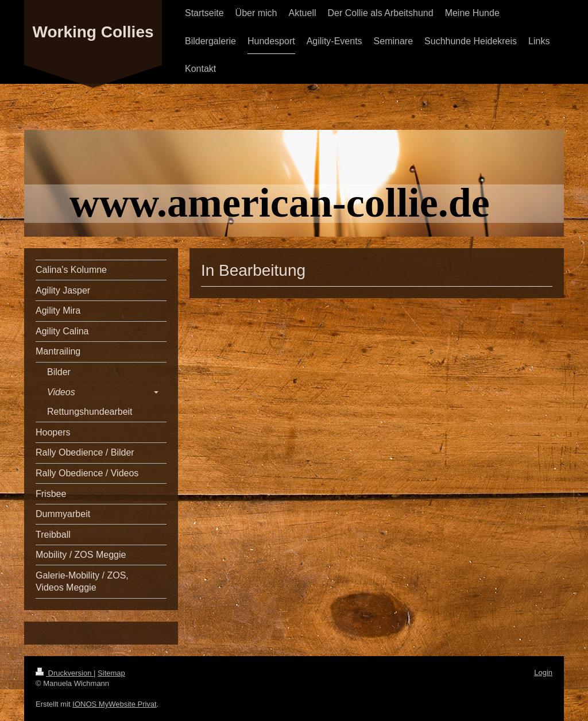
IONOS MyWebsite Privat (114, 704)
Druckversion (65, 673)
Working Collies (93, 32)
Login (543, 672)
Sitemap (111, 673)
